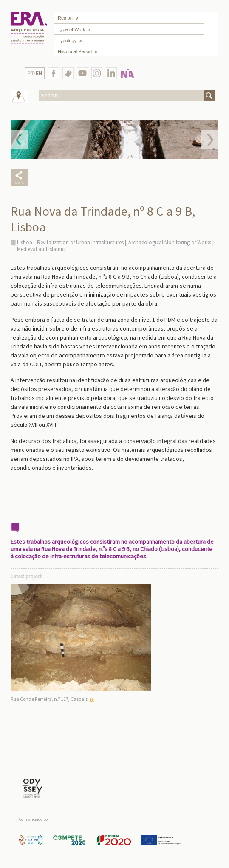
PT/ (35, 73)
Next (209, 140)
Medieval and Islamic (41, 249)
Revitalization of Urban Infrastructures (80, 242)
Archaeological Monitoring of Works (170, 242)
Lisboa (25, 242)
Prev (20, 140)
